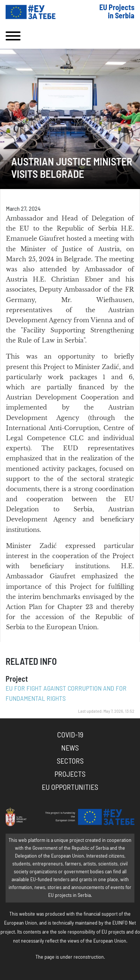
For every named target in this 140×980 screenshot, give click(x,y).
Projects (70, 774)
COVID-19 (70, 735)
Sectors (70, 761)
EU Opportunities (70, 788)
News (70, 748)
